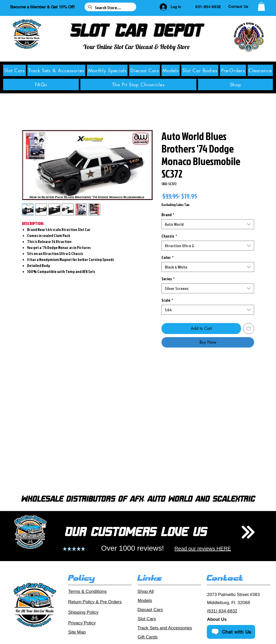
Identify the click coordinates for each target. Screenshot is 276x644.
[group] (138, 431)
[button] (261, 6)
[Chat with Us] (231, 632)
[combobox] (208, 224)
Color (167, 257)
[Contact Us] (238, 7)
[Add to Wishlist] (249, 329)
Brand (168, 215)
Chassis (169, 236)
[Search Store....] (110, 8)
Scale (167, 300)
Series (168, 279)
